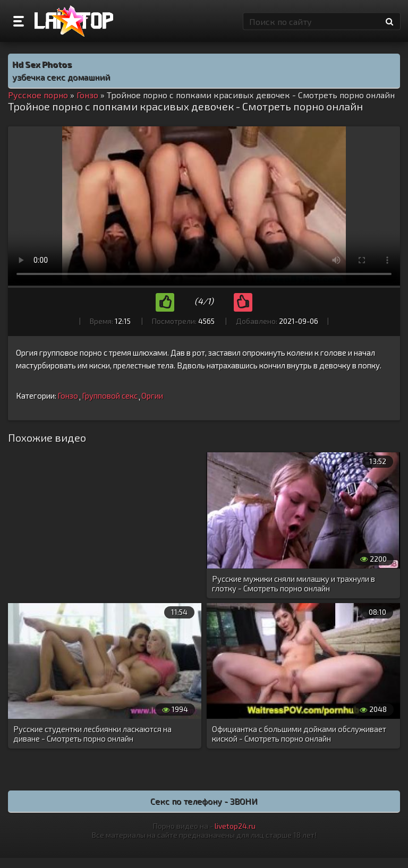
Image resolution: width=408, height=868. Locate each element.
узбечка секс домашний (61, 77)
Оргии (152, 396)
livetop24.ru (235, 826)
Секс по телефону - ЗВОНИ (204, 801)
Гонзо (68, 396)
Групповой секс (110, 396)
